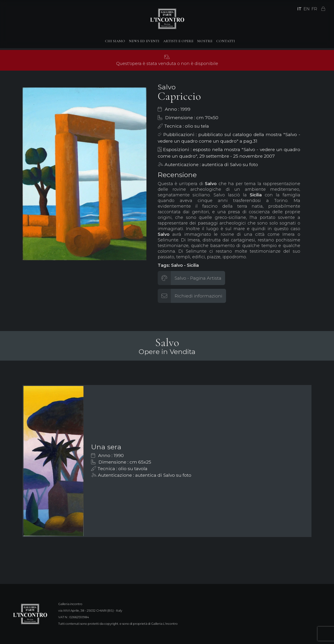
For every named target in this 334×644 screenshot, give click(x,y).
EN (307, 9)
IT (299, 9)
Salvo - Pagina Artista (198, 278)
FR (314, 9)
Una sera (106, 447)
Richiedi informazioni (198, 296)
